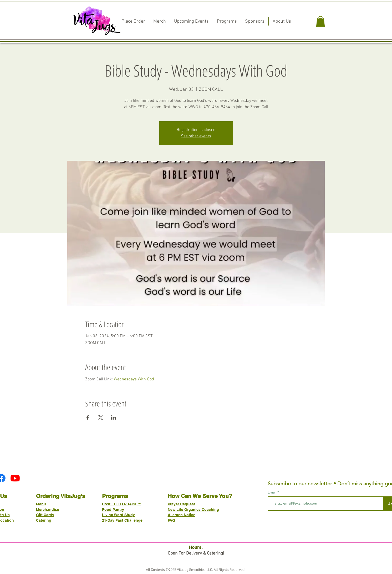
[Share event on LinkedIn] (113, 417)
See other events (196, 136)
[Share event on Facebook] (88, 417)
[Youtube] (15, 478)
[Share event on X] (101, 417)
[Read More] (196, 159)
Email (273, 492)
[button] (320, 21)
